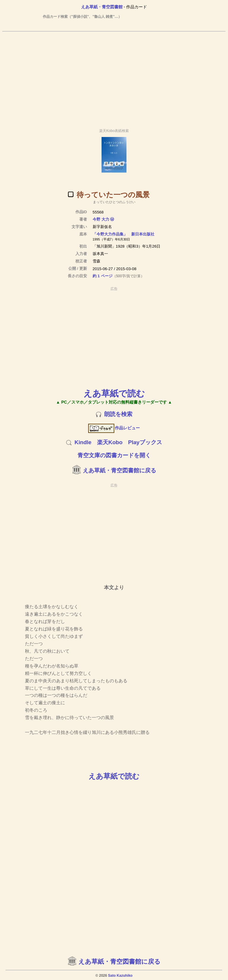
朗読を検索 (118, 414)
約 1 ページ (103, 276)
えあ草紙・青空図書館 (102, 7)
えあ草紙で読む (114, 393)
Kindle (83, 442)
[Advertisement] (114, 77)
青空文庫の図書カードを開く (114, 455)
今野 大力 (101, 219)
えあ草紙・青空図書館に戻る (119, 470)
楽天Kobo (110, 442)
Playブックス (145, 442)
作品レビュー (114, 428)
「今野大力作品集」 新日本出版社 (123, 234)
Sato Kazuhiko (120, 976)
